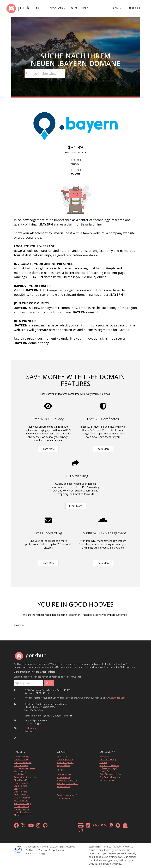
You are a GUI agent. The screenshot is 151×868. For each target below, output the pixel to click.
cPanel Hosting (21, 783)
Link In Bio (19, 774)
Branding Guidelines (109, 765)
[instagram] (38, 826)
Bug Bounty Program (110, 777)
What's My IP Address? (68, 784)
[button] (71, 716)
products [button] (58, 8)
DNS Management (23, 798)
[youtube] (31, 826)
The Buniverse (64, 798)
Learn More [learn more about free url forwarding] (76, 506)
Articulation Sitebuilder (25, 777)
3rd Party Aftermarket (24, 768)
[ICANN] (18, 849)
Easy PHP (18, 789)
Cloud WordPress (22, 780)
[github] (45, 826)
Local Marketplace (23, 763)
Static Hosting (20, 786)
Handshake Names (23, 812)
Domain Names (21, 757)
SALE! (74, 8)
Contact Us (62, 757)
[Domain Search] (45, 74)
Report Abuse (63, 765)
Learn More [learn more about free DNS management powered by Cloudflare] (103, 563)
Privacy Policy (106, 771)
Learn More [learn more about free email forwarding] (48, 563)
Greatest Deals (21, 760)
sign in (117, 8)
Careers (103, 763)
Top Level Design (47, 850)
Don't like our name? (67, 795)
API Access (19, 815)
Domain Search (64, 775)
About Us (104, 757)
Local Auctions (21, 765)
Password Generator (67, 781)
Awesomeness (107, 780)
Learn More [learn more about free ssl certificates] (103, 449)
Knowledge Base (117, 698)
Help (85, 8)
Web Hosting (20, 771)
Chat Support (31, 728)
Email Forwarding (22, 804)
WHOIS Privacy (21, 795)
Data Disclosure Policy (110, 774)
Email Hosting (20, 792)
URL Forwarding (22, 806)
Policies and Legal (108, 768)
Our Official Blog (108, 760)
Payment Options (65, 763)
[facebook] (16, 826)
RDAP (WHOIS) (64, 778)
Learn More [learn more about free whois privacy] (48, 449)
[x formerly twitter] (23, 826)
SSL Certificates (21, 801)
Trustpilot (19, 625)
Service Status (63, 786)
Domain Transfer (22, 809)
